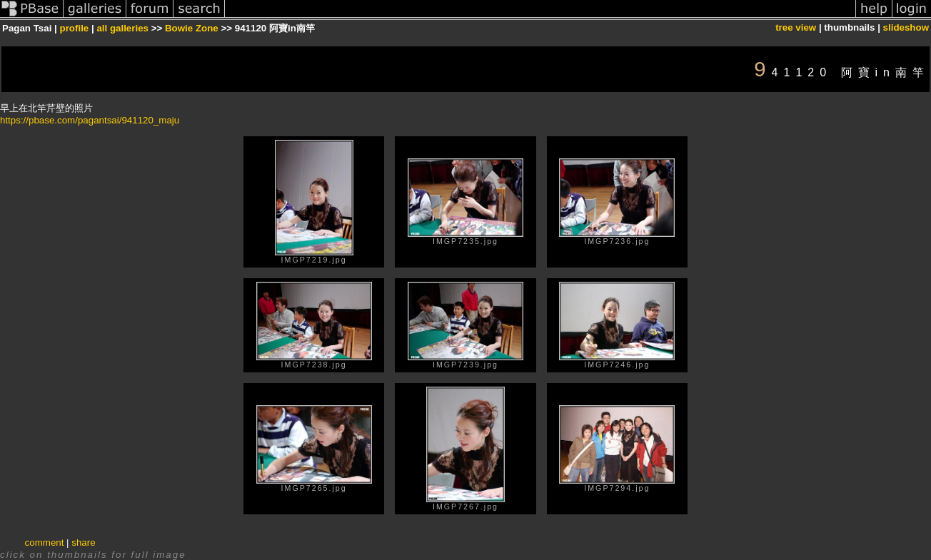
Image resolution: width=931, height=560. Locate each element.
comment (45, 543)
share (83, 543)
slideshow (906, 27)
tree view (796, 27)
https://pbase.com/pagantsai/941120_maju (90, 120)
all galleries (122, 28)
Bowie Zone (192, 28)
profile (75, 28)
